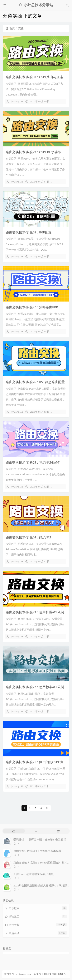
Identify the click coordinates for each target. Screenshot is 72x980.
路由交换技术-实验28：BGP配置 (29, 232)
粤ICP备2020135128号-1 (56, 974)
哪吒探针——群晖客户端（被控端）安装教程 (40, 840)
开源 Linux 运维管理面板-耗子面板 (34, 874)
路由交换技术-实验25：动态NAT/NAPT (33, 462)
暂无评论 (61, 101)
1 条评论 (61, 182)
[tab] (14, 831)
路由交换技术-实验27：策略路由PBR (32, 307)
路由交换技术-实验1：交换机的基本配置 (37, 851)
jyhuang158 (17, 101)
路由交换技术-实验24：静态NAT (29, 537)
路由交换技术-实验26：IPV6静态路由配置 (35, 382)
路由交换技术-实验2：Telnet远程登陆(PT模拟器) (42, 863)
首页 (10, 28)
